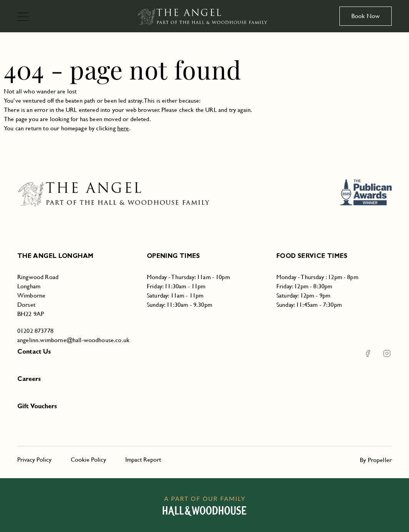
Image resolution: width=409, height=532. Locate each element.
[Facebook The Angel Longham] (368, 353)
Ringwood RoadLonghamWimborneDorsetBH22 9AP (38, 295)
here (123, 128)
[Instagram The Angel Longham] (382, 353)
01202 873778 (35, 331)
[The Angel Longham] (205, 16)
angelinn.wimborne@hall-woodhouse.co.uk (73, 340)
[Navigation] (26, 17)
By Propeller (376, 460)
